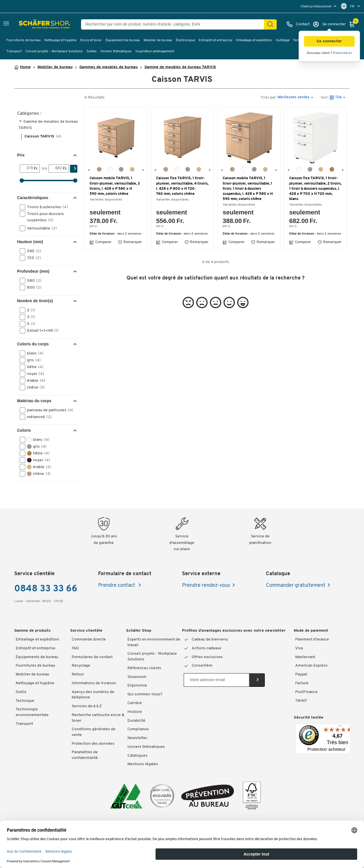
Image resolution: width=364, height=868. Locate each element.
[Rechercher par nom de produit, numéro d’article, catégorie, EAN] (175, 24)
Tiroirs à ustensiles (46, 207)
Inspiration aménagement (155, 51)
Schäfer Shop (139, 631)
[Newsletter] (217, 680)
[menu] (319, 6)
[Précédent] (89, 169)
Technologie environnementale (32, 712)
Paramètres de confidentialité (85, 755)
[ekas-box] (208, 796)
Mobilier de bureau (158, 40)
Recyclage (81, 666)
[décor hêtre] (332, 169)
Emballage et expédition (254, 40)
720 (32, 258)
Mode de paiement (311, 631)
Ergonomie (137, 686)
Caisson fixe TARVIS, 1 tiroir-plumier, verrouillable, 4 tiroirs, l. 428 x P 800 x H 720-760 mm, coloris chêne (182, 186)
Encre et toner (91, 40)
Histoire (135, 712)
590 (32, 251)
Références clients (144, 668)
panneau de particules (48, 410)
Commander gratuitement (296, 586)
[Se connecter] (329, 24)
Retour (78, 674)
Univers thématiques (116, 51)
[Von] (27, 168)
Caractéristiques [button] (33, 198)
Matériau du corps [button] (34, 401)
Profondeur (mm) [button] (33, 271)
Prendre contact (117, 586)
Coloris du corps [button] (33, 344)
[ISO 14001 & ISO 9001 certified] (126, 796)
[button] (329, 41)
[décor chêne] (99, 169)
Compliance (138, 729)
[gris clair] (121, 169)
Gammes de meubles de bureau (108, 67)
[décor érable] (132, 169)
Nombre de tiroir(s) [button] (35, 301)
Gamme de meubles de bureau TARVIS (180, 67)
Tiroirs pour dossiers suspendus (42, 217)
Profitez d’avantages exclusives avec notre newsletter (234, 631)
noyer (34, 374)
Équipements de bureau (37, 657)
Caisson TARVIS (43, 136)
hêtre (33, 367)
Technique (25, 701)
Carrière (135, 703)
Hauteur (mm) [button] (30, 242)
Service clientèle (86, 631)
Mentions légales (143, 764)
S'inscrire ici (342, 53)
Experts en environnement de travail (154, 642)
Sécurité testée (309, 718)
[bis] (56, 168)
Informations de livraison (94, 683)
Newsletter (137, 738)
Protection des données (93, 744)
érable (34, 381)
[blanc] (110, 169)
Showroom (137, 677)
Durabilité (136, 721)
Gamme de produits (32, 631)
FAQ (75, 648)
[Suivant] (143, 169)
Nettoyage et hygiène (60, 40)
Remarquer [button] (130, 242)
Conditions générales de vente (94, 732)
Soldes (92, 51)
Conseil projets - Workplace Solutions (54, 51)
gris (32, 360)
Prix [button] (21, 155)
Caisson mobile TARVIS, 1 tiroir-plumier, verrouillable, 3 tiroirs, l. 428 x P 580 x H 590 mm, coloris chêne (115, 186)
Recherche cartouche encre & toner (98, 718)
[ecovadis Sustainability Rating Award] (162, 796)
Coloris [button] (24, 430)
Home (25, 67)
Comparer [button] (101, 242)
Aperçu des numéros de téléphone (93, 695)
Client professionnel (316, 7)
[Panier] (353, 24)
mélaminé (38, 417)
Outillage (283, 40)
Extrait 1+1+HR (41, 331)
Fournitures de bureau (23, 40)
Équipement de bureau (123, 40)
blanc (33, 353)
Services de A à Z (87, 706)
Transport (14, 51)
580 (32, 281)
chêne (34, 387)
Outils (21, 692)
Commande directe (89, 639)
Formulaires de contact (92, 657)
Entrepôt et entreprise (216, 40)
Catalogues (137, 756)
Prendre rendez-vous (206, 586)
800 (32, 287)
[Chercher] (270, 24)
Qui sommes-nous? (145, 694)
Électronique (185, 40)
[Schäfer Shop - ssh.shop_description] (32, 24)
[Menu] (340, 727)
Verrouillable (40, 228)
